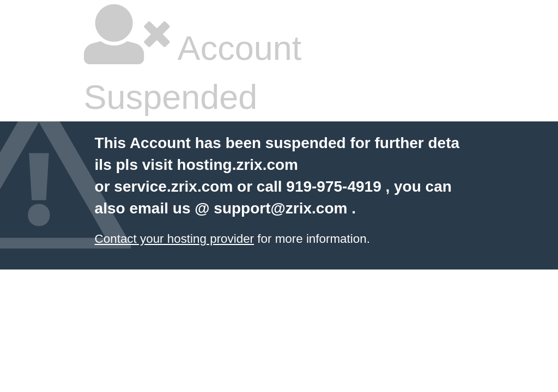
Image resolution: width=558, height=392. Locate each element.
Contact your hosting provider (174, 239)
